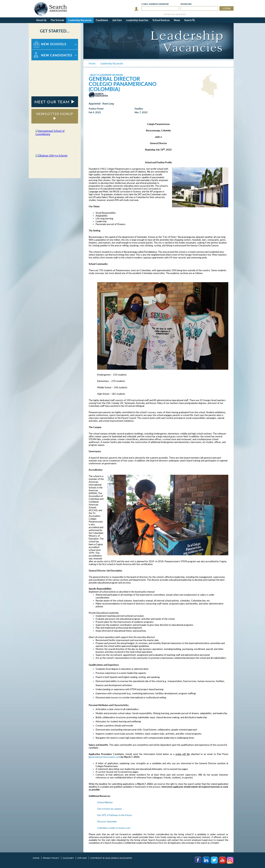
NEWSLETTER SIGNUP (55, 116)
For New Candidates (42, 51)
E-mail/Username (155, 4)
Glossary (68, 858)
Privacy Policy (51, 858)
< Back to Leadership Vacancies (106, 75)
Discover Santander (107, 822)
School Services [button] (161, 20)
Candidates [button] (102, 20)
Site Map (82, 858)
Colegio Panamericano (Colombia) (123, 86)
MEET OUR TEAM (55, 102)
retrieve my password (175, 14)
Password (186, 4)
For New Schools (41, 41)
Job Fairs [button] (117, 20)
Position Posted (96, 109)
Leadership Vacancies (80, 20)
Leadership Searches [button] (137, 20)
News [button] (177, 20)
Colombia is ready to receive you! (114, 828)
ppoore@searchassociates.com (105, 757)
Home (36, 858)
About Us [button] (41, 20)
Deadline (139, 109)
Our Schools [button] (57, 20)
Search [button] (190, 20)
